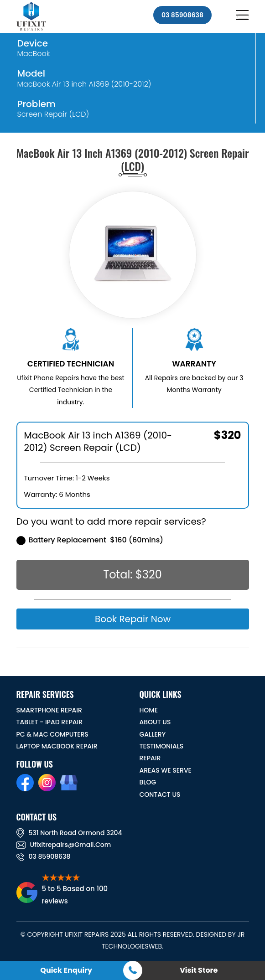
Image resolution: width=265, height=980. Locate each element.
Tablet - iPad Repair (50, 722)
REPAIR (150, 758)
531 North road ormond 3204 (69, 833)
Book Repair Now (132, 619)
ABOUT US (155, 722)
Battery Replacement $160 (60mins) (90, 540)
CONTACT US (160, 794)
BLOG (148, 782)
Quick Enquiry (66, 970)
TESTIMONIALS (162, 746)
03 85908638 (182, 15)
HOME (149, 710)
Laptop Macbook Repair (57, 746)
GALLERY (153, 734)
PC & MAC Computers (52, 734)
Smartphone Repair (49, 710)
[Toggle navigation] (243, 16)
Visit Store (199, 970)
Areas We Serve (166, 770)
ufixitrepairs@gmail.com (64, 845)
